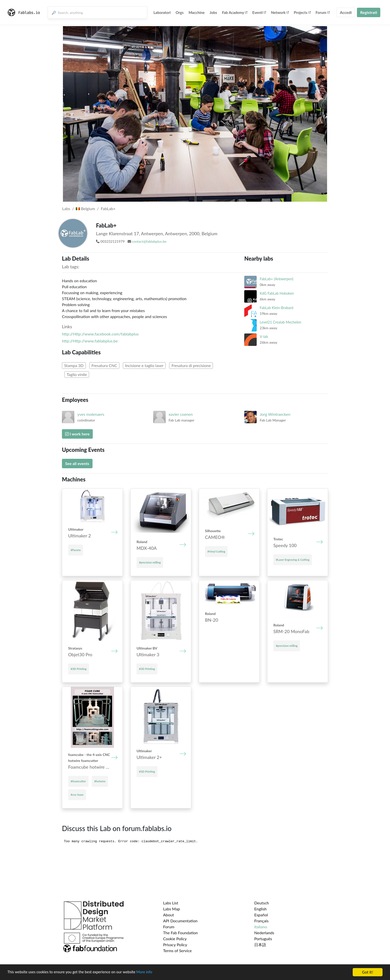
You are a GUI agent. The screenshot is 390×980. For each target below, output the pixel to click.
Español (261, 915)
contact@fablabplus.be (149, 241)
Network (280, 12)
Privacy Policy (175, 945)
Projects (302, 12)
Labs (66, 209)
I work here (77, 434)
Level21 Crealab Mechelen (280, 322)
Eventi (259, 12)
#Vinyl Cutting (216, 551)
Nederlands (264, 933)
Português (263, 939)
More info (153, 973)
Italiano (261, 927)
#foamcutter (78, 781)
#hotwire (100, 781)
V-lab (264, 337)
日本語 (260, 945)
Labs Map (172, 909)
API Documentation (180, 921)
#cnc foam (77, 795)
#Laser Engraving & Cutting (293, 560)
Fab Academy (235, 12)
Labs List (171, 903)
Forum (323, 12)
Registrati (369, 12)
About (169, 915)
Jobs (213, 12)
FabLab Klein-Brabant (276, 308)
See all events (77, 463)
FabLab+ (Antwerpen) (276, 279)
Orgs (180, 12)
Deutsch (262, 903)
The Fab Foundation (181, 933)
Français (261, 921)
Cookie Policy (175, 939)
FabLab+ (108, 209)
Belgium (85, 209)
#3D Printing (79, 669)
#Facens (76, 550)
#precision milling (150, 562)
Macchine (197, 12)
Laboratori (162, 12)
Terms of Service (177, 951)
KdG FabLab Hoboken (277, 293)
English (260, 909)
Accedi (346, 12)
